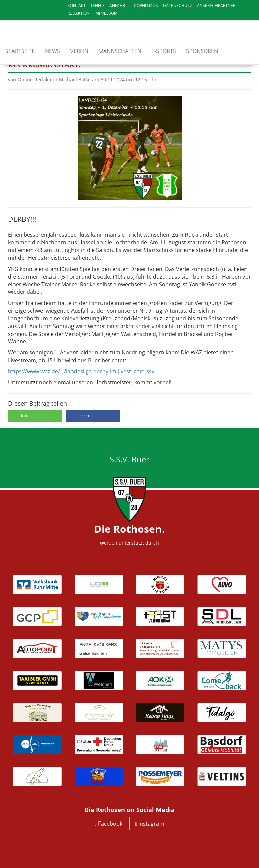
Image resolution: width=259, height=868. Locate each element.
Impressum (106, 13)
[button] (35, 416)
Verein (79, 51)
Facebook (109, 824)
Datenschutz (178, 6)
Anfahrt (118, 6)
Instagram (150, 824)
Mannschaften (120, 51)
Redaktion (79, 13)
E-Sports (164, 51)
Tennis (97, 6)
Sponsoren (202, 51)
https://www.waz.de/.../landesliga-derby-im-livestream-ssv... (83, 371)
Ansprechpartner (216, 6)
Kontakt (77, 6)
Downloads (145, 6)
